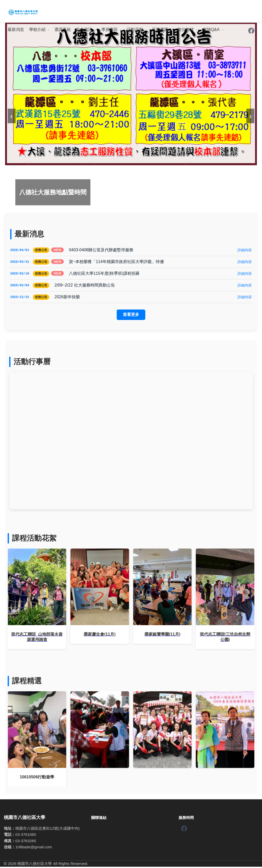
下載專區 (160, 29)
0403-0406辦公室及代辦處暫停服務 (101, 250)
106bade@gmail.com (34, 848)
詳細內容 (245, 250)
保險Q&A (211, 29)
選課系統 (63, 29)
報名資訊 (84, 29)
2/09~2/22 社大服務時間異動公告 (85, 286)
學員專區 (110, 29)
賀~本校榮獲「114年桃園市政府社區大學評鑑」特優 (116, 262)
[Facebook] (251, 31)
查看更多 (131, 316)
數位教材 (186, 29)
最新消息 (16, 29)
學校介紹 (37, 29)
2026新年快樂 (67, 298)
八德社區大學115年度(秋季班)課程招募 (104, 274)
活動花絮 (135, 29)
